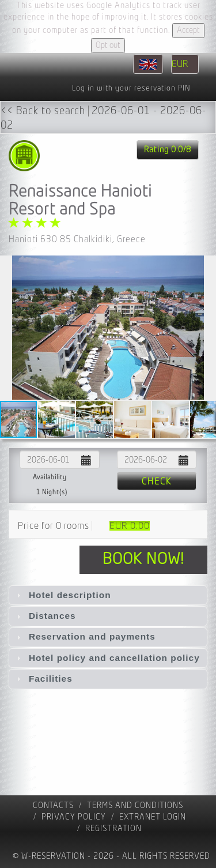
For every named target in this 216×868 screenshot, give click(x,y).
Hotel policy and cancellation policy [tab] (107, 658)
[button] (206, 328)
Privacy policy (74, 817)
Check (157, 482)
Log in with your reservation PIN (131, 88)
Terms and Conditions (135, 805)
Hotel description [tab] (62, 595)
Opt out (108, 45)
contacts (53, 805)
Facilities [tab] (43, 679)
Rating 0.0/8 (168, 150)
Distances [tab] (45, 616)
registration (113, 828)
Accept (188, 30)
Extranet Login (153, 817)
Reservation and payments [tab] (85, 636)
